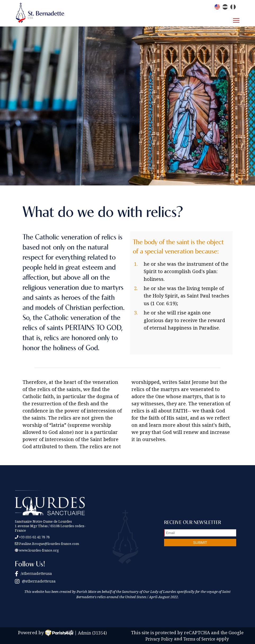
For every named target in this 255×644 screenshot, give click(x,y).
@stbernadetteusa (35, 581)
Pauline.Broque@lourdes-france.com (49, 544)
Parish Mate (86, 592)
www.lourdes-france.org (37, 550)
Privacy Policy (159, 639)
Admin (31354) (92, 633)
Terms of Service (199, 639)
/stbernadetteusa (33, 573)
